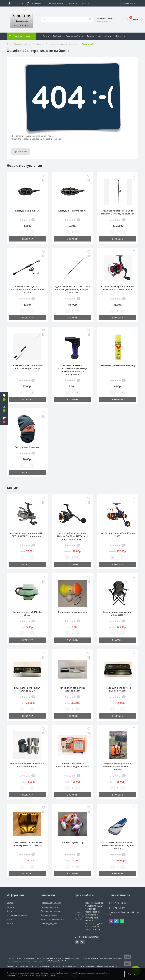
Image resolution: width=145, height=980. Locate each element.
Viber (111, 921)
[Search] (90, 20)
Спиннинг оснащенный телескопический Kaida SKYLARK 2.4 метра (27, 290)
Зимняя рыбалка (74, 36)
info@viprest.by (117, 908)
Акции (10, 923)
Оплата (10, 907)
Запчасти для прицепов (52, 919)
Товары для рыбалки (51, 903)
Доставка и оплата (56, 3)
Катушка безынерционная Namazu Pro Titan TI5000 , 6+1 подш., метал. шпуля (72, 536)
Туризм (91, 36)
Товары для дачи (49, 923)
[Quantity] (27, 232)
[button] (4, 420)
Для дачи (120, 36)
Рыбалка (57, 36)
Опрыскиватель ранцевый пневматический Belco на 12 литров (118, 767)
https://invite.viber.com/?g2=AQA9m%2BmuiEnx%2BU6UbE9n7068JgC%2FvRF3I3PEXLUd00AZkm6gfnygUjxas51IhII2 (82, 942)
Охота (46, 36)
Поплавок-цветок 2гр (73, 842)
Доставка (11, 903)
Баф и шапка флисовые (27, 447)
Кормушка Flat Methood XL (72, 211)
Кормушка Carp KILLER (27, 211)
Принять (131, 974)
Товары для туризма (51, 911)
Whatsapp (122, 921)
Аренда (47, 43)
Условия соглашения (17, 915)
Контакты (73, 3)
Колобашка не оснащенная (72, 612)
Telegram (116, 921)
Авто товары (105, 36)
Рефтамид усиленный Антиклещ (118, 365)
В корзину (27, 239)
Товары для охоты (49, 907)
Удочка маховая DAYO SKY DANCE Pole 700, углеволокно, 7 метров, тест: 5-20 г (73, 290)
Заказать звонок (104, 21)
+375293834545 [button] (119, 903)
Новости (85, 3)
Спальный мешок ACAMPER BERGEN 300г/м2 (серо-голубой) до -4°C (118, 845)
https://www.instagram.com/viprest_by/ (77, 942)
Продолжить (21, 152)
